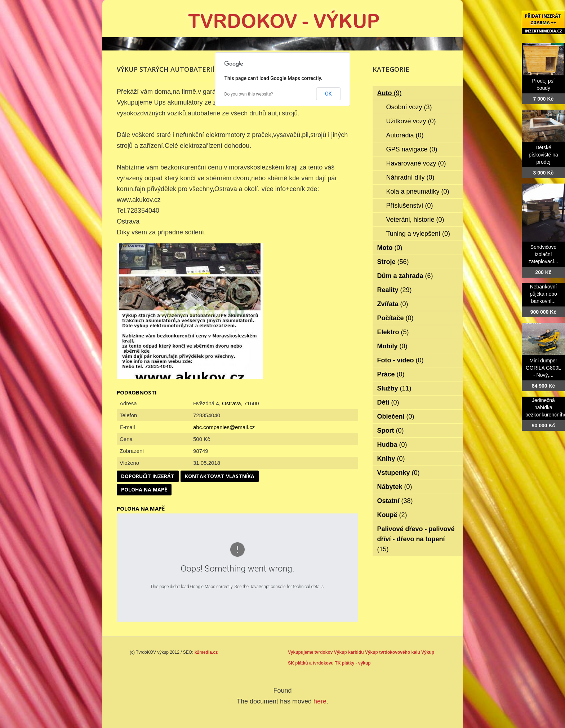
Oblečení (396, 416)
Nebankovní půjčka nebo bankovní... (543, 294)
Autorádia (405, 135)
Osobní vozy (409, 107)
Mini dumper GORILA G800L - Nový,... (543, 368)
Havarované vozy (416, 163)
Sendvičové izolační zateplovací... (544, 254)
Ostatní (395, 501)
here (320, 701)
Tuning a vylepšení (418, 234)
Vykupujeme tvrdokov (310, 652)
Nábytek (395, 487)
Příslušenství (410, 206)
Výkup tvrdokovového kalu (393, 652)
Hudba (392, 445)
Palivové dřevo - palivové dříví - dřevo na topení (416, 539)
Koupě (392, 515)
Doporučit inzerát (148, 476)
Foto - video (401, 360)
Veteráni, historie (415, 220)
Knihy (391, 459)
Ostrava (232, 403)
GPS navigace (412, 149)
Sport (391, 431)
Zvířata (393, 304)
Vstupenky (399, 473)
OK (328, 94)
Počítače (395, 318)
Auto (390, 93)
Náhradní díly (410, 177)
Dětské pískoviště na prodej (543, 155)
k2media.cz (206, 652)
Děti (388, 402)
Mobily (392, 346)
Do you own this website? (249, 94)
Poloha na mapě (144, 489)
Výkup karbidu (349, 652)
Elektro (393, 332)
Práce (391, 374)
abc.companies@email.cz (224, 427)
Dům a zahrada (405, 276)
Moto (390, 248)
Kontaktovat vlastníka (220, 476)
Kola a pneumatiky (418, 191)
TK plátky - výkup (353, 663)
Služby (394, 388)
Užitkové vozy (411, 121)
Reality (395, 290)
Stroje (393, 262)
